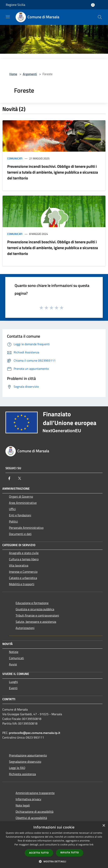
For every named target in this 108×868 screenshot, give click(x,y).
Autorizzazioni (25, 628)
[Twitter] (19, 478)
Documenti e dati (20, 534)
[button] (54, 861)
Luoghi (13, 682)
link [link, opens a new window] (92, 845)
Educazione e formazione (32, 603)
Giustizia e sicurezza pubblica (35, 609)
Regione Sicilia (15, 5)
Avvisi (13, 664)
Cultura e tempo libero (24, 559)
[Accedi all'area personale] (93, 5)
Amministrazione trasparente (35, 793)
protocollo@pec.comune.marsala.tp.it (35, 733)
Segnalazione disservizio (25, 762)
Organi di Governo (21, 496)
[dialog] (54, 845)
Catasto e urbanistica (23, 578)
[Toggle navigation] (8, 17)
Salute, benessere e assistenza (36, 622)
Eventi (13, 688)
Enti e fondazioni (20, 515)
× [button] (104, 826)
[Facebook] (9, 478)
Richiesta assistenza (22, 774)
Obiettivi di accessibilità (31, 818)
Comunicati (15, 158)
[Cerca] (100, 17)
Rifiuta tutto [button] (70, 853)
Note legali (23, 805)
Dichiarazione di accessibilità (35, 812)
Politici (13, 521)
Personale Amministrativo (26, 528)
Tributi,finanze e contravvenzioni (37, 615)
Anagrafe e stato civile (24, 553)
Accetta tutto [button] (39, 853)
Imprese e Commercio (23, 572)
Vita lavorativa (19, 565)
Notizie (14, 652)
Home (13, 74)
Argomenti (30, 74)
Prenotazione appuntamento (28, 755)
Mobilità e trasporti (22, 584)
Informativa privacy (28, 799)
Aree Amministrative (23, 503)
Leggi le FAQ (17, 768)
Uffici (12, 509)
